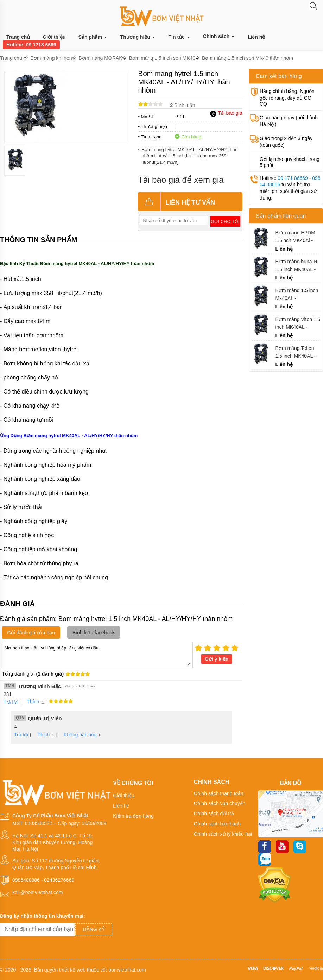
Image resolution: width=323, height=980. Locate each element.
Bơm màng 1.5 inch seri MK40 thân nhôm (248, 58)
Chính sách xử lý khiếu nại (223, 834)
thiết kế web (72, 970)
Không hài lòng (78, 735)
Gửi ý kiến (217, 659)
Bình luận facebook (94, 633)
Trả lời (11, 702)
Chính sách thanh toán (219, 793)
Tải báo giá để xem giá (181, 180)
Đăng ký (94, 929)
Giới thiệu (54, 37)
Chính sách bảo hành (217, 824)
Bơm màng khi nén (51, 58)
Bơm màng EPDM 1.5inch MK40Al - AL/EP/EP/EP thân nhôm (296, 237)
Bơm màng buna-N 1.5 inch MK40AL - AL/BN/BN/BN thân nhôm (296, 266)
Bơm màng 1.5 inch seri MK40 (162, 58)
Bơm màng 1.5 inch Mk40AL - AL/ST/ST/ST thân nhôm (297, 294)
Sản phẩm (93, 37)
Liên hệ (256, 37)
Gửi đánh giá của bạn (31, 633)
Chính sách (219, 36)
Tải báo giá (226, 113)
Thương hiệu (138, 37)
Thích (30, 702)
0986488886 (26, 880)
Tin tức (179, 37)
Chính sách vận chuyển (220, 803)
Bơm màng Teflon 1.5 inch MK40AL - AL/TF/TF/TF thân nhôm (296, 352)
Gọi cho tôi (225, 222)
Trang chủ (18, 37)
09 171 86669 (293, 178)
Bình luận (182, 105)
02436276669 (59, 880)
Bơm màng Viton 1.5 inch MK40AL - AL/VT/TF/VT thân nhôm (298, 323)
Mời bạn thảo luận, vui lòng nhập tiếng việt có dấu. (97, 655)
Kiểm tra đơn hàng (133, 816)
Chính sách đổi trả (214, 813)
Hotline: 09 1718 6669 (31, 45)
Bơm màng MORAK (100, 58)
